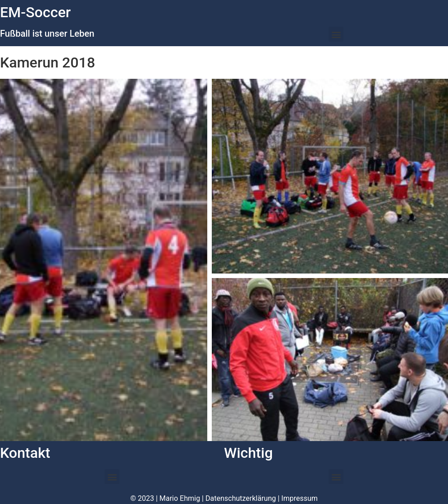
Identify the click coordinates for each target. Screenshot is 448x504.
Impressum (300, 498)
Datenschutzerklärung (241, 498)
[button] (336, 34)
